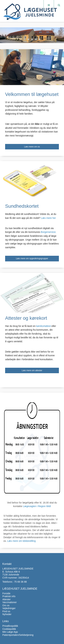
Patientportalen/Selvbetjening (18, 635)
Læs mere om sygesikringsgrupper (32, 258)
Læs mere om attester (32, 370)
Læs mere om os (32, 147)
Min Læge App (10, 632)
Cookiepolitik (9, 629)
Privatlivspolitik (10, 626)
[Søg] (59, 5)
